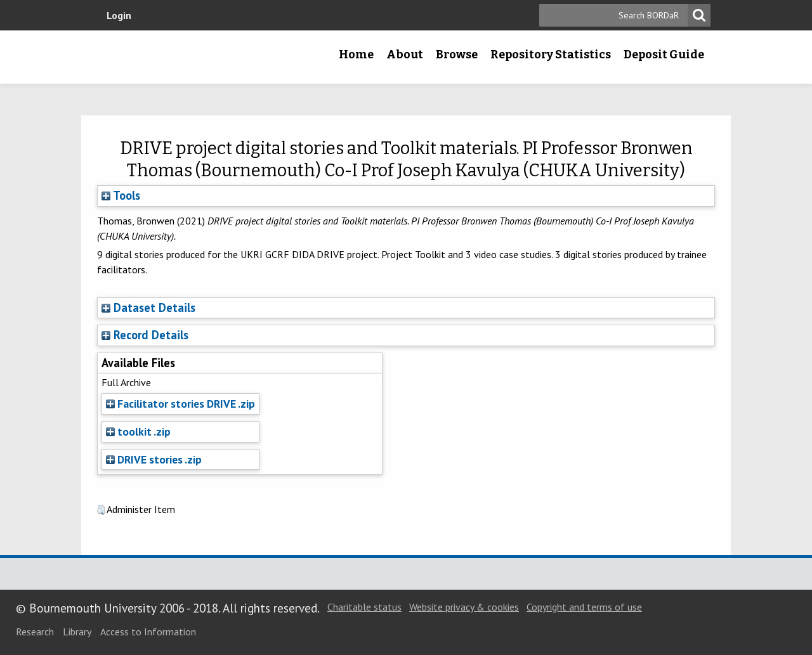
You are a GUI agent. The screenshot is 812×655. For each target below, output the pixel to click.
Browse (457, 55)
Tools (121, 195)
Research (35, 632)
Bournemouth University (181, 57)
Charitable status (364, 607)
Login (119, 15)
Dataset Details (154, 308)
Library (77, 632)
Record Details (151, 335)
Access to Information (148, 632)
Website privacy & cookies (464, 607)
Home (356, 55)
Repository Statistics (551, 55)
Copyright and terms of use (584, 607)
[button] (101, 510)
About (405, 55)
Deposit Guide (664, 55)
